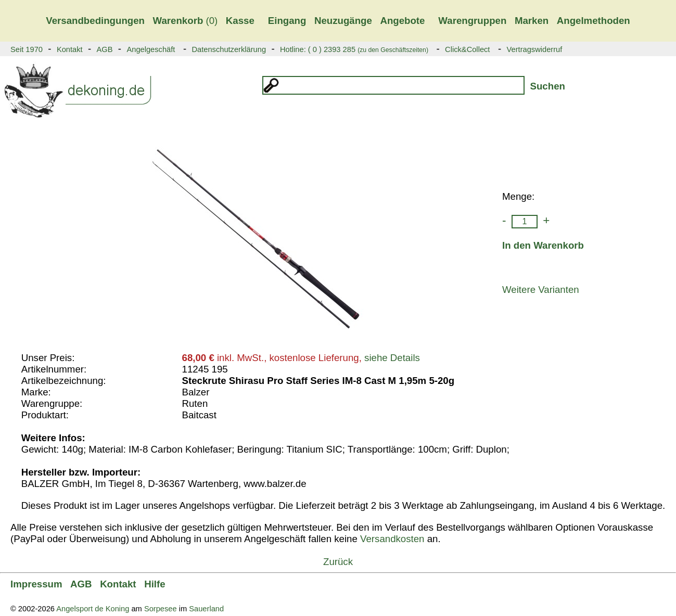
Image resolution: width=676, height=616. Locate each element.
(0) (186, 21)
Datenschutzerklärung (229, 49)
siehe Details (392, 358)
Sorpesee (161, 609)
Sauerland (206, 609)
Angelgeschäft (151, 49)
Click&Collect (467, 49)
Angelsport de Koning (93, 609)
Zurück (338, 562)
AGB (105, 49)
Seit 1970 (27, 49)
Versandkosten (392, 539)
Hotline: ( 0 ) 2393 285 (354, 49)
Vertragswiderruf (535, 49)
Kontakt (70, 49)
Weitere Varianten (541, 290)
